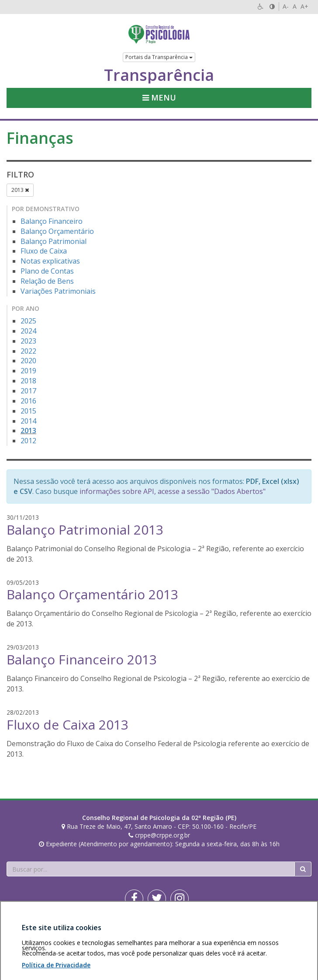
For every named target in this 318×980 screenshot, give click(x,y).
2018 (28, 381)
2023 (28, 341)
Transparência (159, 75)
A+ (304, 6)
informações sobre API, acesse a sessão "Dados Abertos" (173, 491)
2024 (28, 331)
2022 (28, 351)
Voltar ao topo (291, 930)
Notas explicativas (50, 261)
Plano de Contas (47, 271)
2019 (28, 371)
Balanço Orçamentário (57, 231)
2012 (28, 441)
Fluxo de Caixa (44, 251)
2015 (28, 411)
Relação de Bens (47, 281)
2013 (20, 190)
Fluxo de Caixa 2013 (67, 725)
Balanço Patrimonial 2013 (85, 530)
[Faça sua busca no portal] (151, 869)
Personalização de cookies (44, 938)
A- (286, 6)
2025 (28, 321)
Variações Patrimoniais (58, 291)
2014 (28, 421)
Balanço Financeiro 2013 (82, 659)
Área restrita (28, 930)
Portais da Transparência (159, 57)
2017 (28, 391)
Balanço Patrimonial (54, 241)
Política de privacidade (80, 930)
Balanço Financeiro (52, 221)
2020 (28, 361)
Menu (159, 97)
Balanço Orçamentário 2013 (92, 594)
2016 (28, 401)
